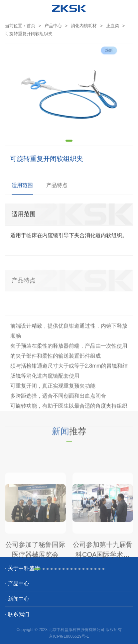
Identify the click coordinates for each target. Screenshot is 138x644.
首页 (31, 27)
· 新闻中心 (17, 599)
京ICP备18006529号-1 (69, 636)
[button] (69, 146)
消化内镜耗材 (84, 27)
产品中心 (53, 27)
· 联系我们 (17, 614)
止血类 (113, 27)
